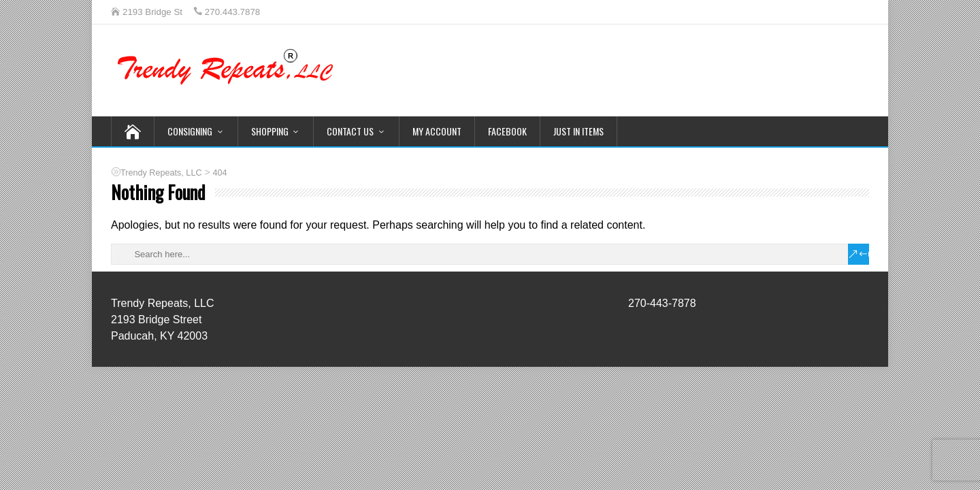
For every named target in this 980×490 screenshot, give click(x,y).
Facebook (507, 131)
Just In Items (578, 131)
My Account (437, 131)
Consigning (190, 131)
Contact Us (350, 131)
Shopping (270, 131)
